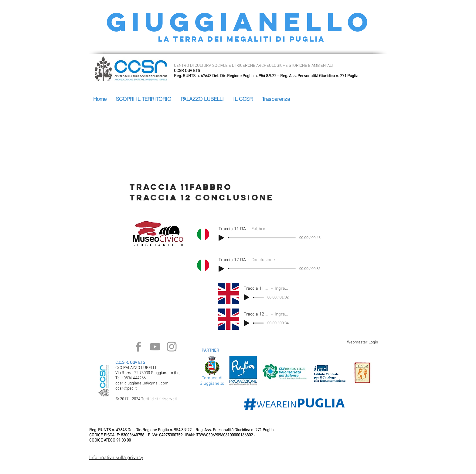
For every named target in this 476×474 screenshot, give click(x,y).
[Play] (221, 238)
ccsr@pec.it (126, 389)
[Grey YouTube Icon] (155, 347)
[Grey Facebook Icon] (138, 347)
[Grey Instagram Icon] (172, 347)
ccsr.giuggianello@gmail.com (142, 383)
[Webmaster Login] (362, 343)
